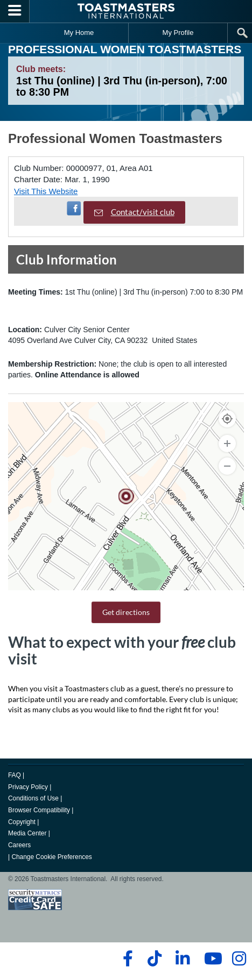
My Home (79, 33)
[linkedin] (182, 958)
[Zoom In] (227, 443)
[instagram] (239, 958)
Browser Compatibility (39, 810)
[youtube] (211, 958)
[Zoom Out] (227, 466)
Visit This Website (46, 191)
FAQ (15, 775)
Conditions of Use (33, 798)
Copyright (22, 822)
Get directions (126, 612)
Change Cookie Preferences (51, 857)
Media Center (27, 833)
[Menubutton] (15, 11)
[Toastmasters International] (126, 11)
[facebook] (126, 958)
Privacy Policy (28, 787)
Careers (19, 845)
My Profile (178, 33)
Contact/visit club (134, 212)
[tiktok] (154, 958)
